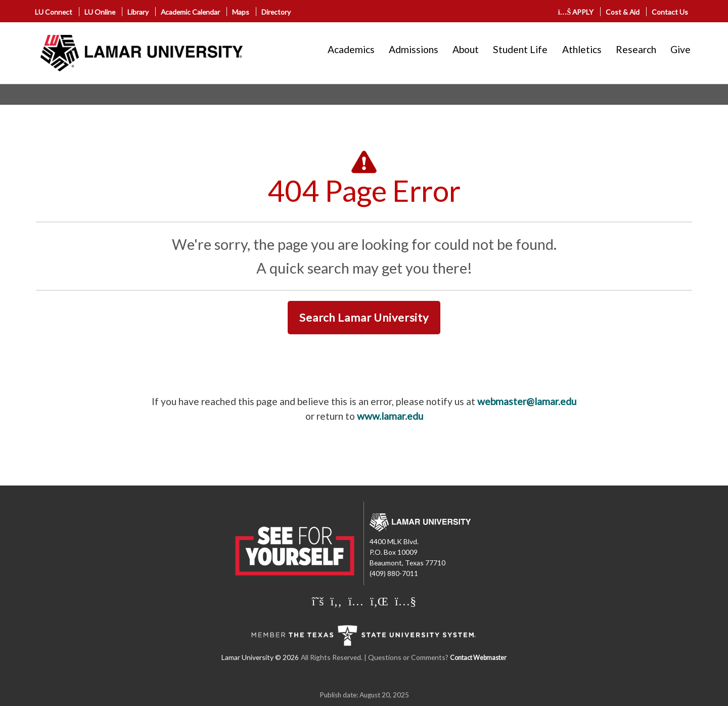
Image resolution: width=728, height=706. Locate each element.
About (466, 49)
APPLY (576, 12)
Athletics (582, 49)
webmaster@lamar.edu (527, 401)
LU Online (100, 12)
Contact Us (670, 12)
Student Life (520, 49)
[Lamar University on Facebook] (337, 601)
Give (680, 49)
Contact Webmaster (478, 658)
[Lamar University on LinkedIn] (380, 601)
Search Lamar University (364, 317)
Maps (241, 12)
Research (636, 49)
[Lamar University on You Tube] (405, 601)
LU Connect (54, 12)
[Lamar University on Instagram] (357, 601)
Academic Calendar (190, 12)
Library (138, 12)
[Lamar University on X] (319, 601)
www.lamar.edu (390, 416)
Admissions (414, 49)
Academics (351, 49)
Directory (276, 12)
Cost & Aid (623, 12)
